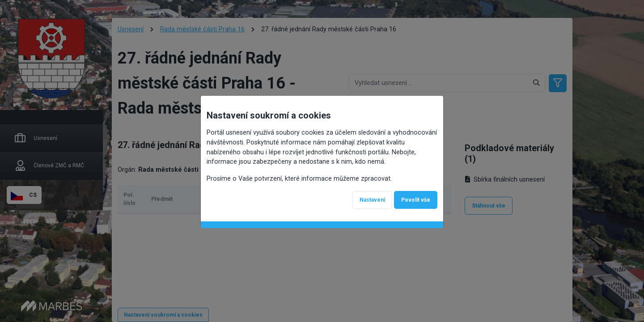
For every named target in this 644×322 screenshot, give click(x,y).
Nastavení (372, 200)
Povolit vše (416, 200)
